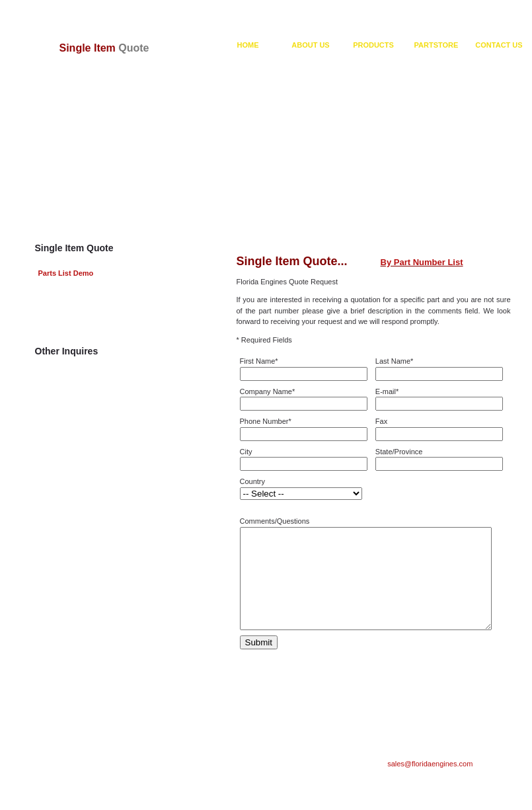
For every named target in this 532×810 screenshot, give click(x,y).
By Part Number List (422, 262)
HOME (248, 45)
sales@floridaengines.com (430, 784)
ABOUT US (310, 45)
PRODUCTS (373, 45)
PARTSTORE (437, 45)
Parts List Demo (66, 273)
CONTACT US (499, 45)
